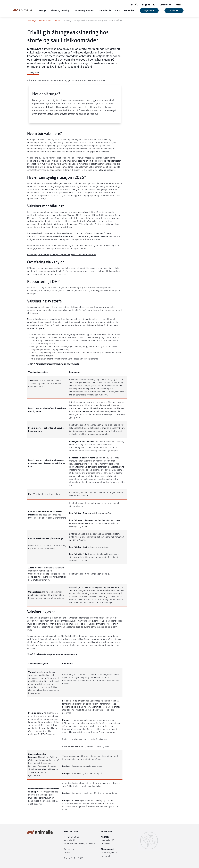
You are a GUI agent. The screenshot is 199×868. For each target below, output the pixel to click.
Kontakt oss (165, 5)
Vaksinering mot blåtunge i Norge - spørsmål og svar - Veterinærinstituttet (62, 255)
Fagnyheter (149, 10)
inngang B (106, 856)
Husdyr (43, 10)
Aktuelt (58, 20)
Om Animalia (105, 10)
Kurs (118, 10)
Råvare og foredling (60, 10)
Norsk (180, 5)
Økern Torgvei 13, (109, 853)
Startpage (32, 20)
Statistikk (174, 10)
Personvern (69, 849)
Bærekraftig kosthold (84, 10)
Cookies (68, 853)
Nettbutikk (129, 10)
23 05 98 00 (74, 837)
